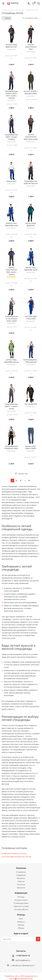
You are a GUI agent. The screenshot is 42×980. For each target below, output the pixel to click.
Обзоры (21, 928)
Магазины (21, 878)
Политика (21, 884)
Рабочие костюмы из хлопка (15, 853)
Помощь (21, 897)
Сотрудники (21, 875)
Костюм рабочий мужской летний (17, 857)
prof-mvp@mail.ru (23, 960)
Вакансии (21, 888)
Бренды (21, 925)
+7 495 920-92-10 (23, 956)
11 (29, 480)
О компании (21, 872)
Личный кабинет (21, 909)
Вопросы (21, 922)
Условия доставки (21, 903)
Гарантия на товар (21, 906)
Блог (21, 919)
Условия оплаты (21, 900)
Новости (21, 881)
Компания (21, 868)
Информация (21, 893)
